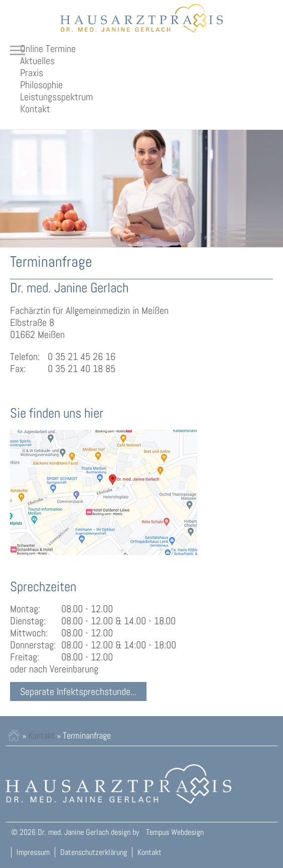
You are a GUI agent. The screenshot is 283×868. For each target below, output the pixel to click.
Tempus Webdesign (175, 832)
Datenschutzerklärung (94, 852)
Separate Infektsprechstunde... (78, 691)
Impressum (33, 852)
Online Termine (48, 49)
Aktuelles (37, 61)
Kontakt (35, 109)
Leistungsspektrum (56, 97)
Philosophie (41, 85)
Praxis (32, 73)
